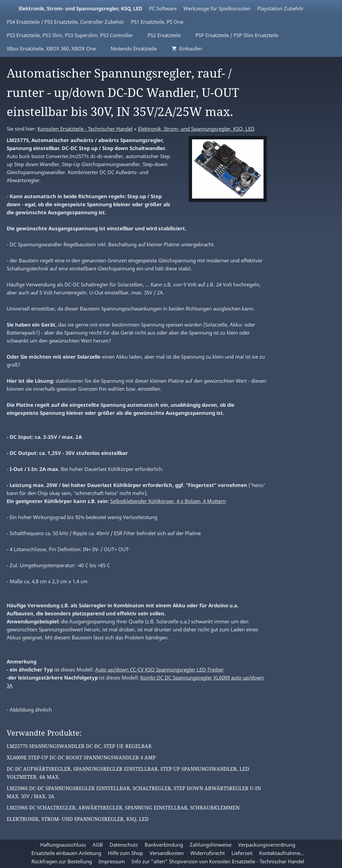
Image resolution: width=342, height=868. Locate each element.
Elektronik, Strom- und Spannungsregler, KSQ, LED (196, 129)
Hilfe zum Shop (125, 853)
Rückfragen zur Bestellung (62, 861)
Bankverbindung (164, 845)
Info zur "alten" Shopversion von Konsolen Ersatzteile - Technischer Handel (218, 861)
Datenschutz (124, 845)
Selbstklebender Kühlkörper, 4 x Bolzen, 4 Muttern (168, 501)
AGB (98, 845)
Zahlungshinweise (211, 845)
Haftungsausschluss (63, 845)
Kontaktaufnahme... (282, 853)
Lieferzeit (242, 853)
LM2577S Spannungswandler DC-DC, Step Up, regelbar (79, 746)
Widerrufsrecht (208, 853)
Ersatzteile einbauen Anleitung (66, 853)
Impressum (112, 861)
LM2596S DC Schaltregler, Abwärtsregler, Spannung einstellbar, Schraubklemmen (123, 808)
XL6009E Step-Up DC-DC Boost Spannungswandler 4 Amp (81, 757)
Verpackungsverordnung (267, 845)
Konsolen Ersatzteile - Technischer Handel (85, 129)
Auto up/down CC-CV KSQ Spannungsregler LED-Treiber (159, 669)
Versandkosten (167, 853)
